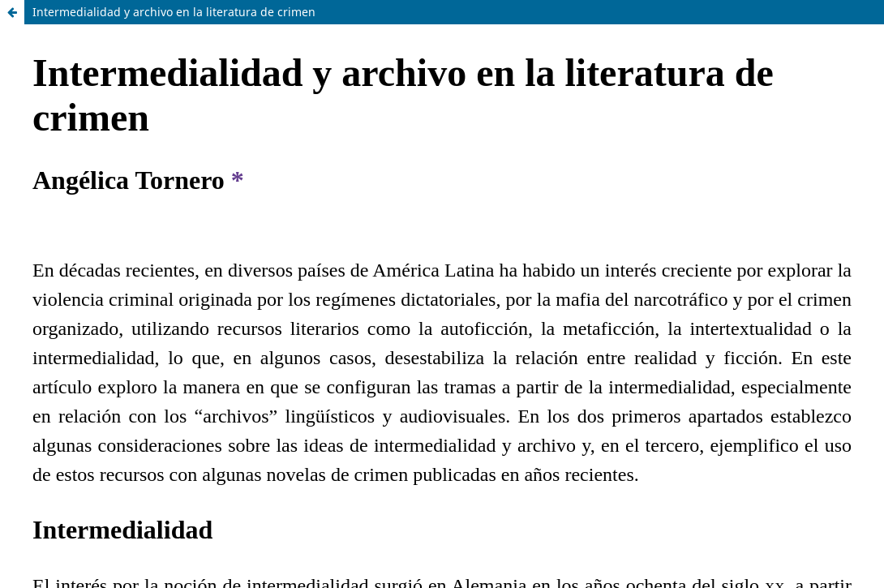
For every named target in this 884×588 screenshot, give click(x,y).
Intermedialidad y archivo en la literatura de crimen (174, 12)
